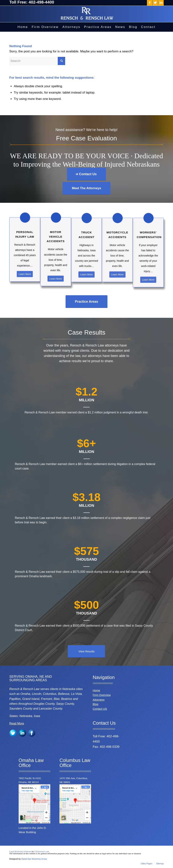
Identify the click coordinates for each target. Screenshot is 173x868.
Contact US (100, 709)
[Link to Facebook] (150, 3)
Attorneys (99, 700)
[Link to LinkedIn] (161, 3)
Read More (17, 723)
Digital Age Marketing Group (34, 859)
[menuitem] (23, 27)
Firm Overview (102, 695)
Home (96, 690)
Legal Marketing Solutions (21, 851)
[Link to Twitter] (155, 3)
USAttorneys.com (42, 851)
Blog (96, 704)
